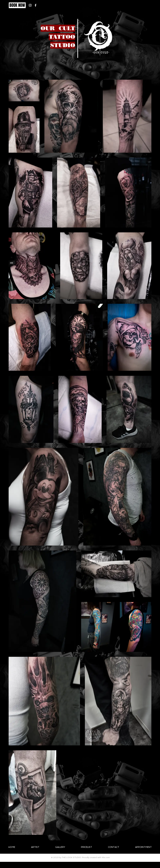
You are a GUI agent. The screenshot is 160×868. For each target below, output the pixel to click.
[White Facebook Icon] (36, 5)
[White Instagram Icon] (30, 5)
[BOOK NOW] (17, 5)
